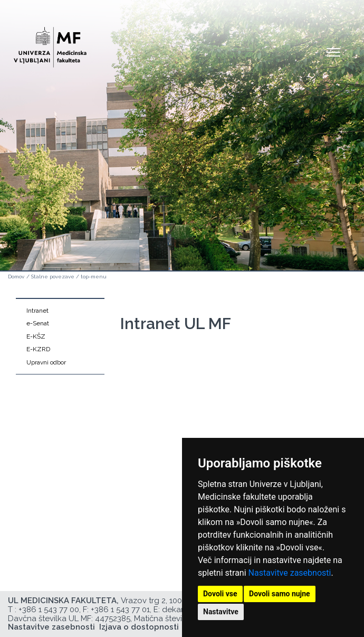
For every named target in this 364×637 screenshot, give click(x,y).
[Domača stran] (50, 43)
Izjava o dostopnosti (139, 627)
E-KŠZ (36, 336)
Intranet (37, 311)
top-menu (94, 277)
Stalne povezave (53, 277)
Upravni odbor (46, 362)
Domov (16, 277)
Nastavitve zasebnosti (290, 573)
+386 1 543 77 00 (49, 610)
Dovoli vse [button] (220, 594)
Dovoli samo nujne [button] (280, 594)
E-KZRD (38, 349)
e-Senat (38, 323)
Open (333, 52)
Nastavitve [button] (221, 612)
